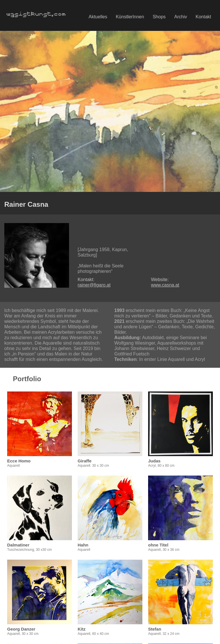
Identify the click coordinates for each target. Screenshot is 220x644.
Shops (159, 17)
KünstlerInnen (130, 17)
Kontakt (203, 17)
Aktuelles (98, 17)
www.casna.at (165, 285)
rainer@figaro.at (94, 285)
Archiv (180, 17)
